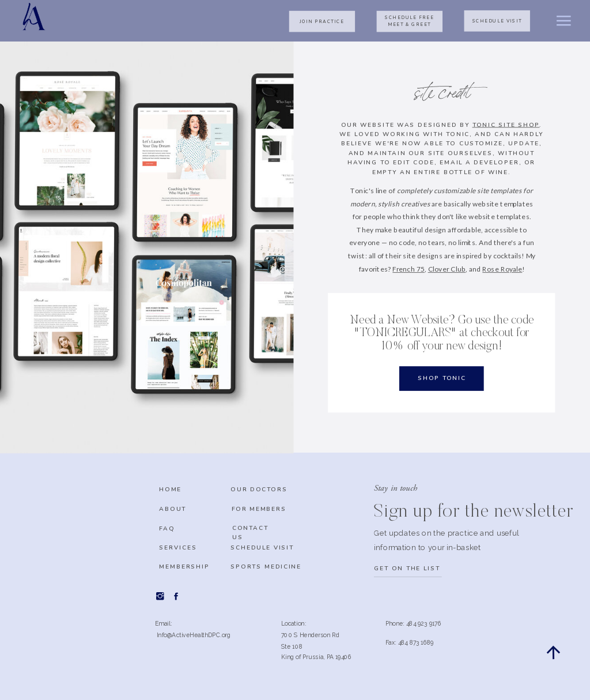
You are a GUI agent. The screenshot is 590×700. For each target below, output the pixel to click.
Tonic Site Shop (506, 125)
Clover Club (447, 269)
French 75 (409, 269)
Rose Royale (502, 269)
